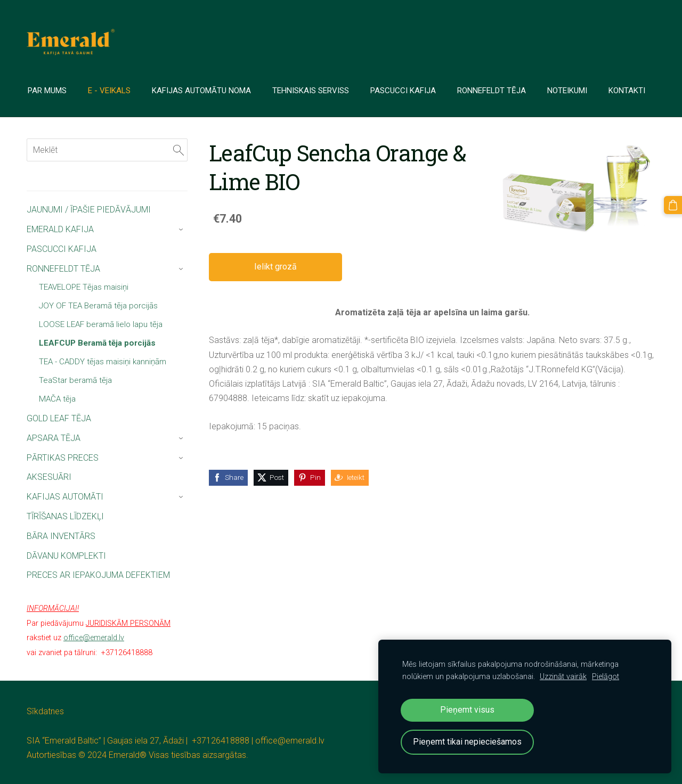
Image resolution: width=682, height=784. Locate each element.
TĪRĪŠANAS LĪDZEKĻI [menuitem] (65, 516)
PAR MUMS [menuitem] (48, 91)
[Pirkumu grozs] (673, 205)
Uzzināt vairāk (563, 677)
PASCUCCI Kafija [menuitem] (404, 91)
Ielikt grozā (275, 267)
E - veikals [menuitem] (110, 91)
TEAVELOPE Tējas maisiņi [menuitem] (84, 287)
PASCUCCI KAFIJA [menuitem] (62, 249)
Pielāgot (606, 677)
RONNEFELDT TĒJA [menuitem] (63, 269)
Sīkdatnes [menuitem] (45, 711)
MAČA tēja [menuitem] (57, 399)
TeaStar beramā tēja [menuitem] (75, 380)
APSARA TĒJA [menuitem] (54, 438)
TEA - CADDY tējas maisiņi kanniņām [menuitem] (103, 362)
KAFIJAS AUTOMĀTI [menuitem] (65, 497)
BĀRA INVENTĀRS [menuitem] (61, 536)
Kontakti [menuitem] (628, 91)
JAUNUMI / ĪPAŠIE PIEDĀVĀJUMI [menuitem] (89, 210)
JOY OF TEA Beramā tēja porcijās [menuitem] (98, 306)
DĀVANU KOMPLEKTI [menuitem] (66, 556)
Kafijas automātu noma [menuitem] (202, 91)
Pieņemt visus (467, 710)
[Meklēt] (107, 150)
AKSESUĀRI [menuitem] (49, 477)
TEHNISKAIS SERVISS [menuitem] (312, 91)
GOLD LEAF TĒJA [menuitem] (59, 418)
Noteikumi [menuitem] (568, 91)
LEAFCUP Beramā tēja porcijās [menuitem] (97, 343)
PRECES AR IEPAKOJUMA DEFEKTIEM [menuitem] (98, 575)
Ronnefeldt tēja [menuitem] (493, 91)
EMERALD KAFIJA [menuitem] (60, 229)
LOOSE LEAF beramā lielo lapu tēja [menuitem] (101, 324)
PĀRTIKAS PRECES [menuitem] (63, 458)
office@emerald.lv (290, 741)
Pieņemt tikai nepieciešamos (467, 742)
